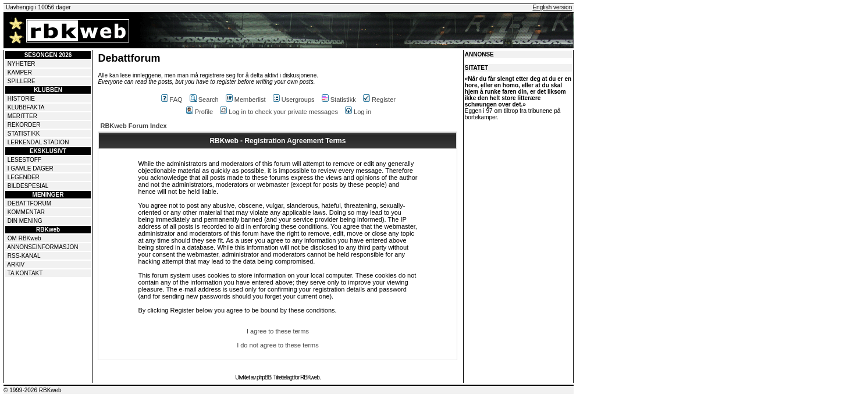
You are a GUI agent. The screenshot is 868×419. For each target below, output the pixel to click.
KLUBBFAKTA (26, 107)
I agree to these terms (278, 331)
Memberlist (246, 100)
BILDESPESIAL (28, 186)
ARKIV (16, 264)
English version (552, 7)
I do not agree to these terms (278, 345)
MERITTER (22, 116)
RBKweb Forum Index (133, 126)
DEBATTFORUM (29, 203)
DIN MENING (25, 221)
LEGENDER (24, 177)
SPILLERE (22, 81)
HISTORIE (21, 99)
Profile (200, 112)
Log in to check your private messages (279, 112)
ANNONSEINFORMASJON (42, 247)
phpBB (264, 377)
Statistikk (339, 100)
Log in (358, 112)
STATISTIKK (24, 134)
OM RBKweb (24, 238)
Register (379, 100)
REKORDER (24, 125)
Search (204, 100)
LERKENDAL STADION (38, 142)
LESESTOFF (24, 160)
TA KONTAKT (25, 273)
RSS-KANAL (24, 256)
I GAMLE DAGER (31, 168)
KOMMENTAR (26, 212)
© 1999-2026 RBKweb (33, 390)
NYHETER (22, 64)
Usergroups (294, 100)
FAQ (172, 100)
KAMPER (20, 72)
